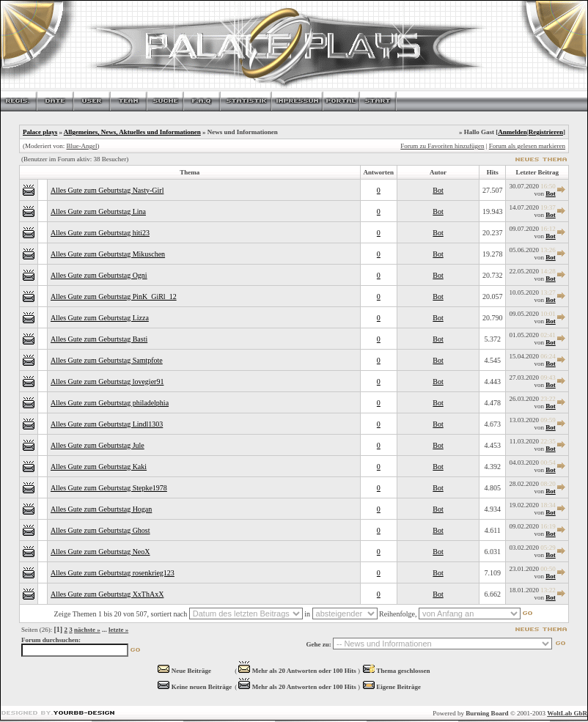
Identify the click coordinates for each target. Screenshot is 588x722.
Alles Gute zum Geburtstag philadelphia (110, 403)
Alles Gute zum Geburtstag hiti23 (100, 233)
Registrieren (546, 132)
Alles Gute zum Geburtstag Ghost (100, 530)
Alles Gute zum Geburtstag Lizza (100, 318)
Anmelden (512, 132)
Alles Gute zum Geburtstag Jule (98, 445)
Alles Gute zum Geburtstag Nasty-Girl (107, 190)
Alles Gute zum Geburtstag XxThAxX (107, 594)
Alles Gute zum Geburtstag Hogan (101, 509)
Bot (438, 190)
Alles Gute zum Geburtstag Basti (99, 339)
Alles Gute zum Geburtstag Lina (98, 211)
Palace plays (40, 132)
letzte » (118, 630)
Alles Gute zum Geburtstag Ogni (99, 275)
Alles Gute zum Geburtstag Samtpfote (107, 360)
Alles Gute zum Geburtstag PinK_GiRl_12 (114, 296)
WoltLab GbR (567, 713)
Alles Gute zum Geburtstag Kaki (99, 467)
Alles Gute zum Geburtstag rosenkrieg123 (113, 573)
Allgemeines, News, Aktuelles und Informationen (132, 132)
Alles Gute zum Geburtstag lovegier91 (107, 382)
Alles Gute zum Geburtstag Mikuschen (108, 254)
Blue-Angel (81, 146)
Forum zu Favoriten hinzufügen (442, 146)
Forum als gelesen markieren (527, 146)
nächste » (87, 630)
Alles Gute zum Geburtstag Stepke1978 (109, 488)
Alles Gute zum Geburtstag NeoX (100, 552)
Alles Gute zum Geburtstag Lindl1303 (107, 424)
